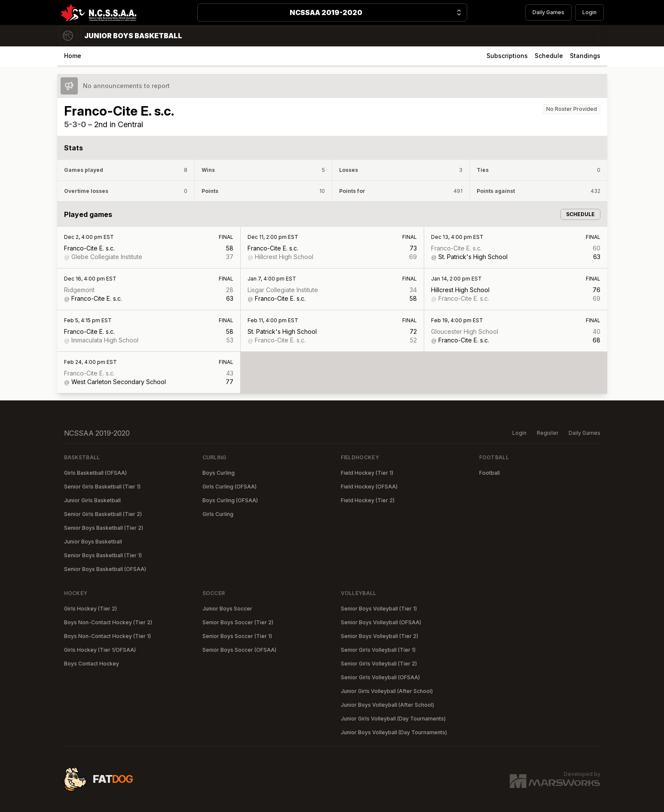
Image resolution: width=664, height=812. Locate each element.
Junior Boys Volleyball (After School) (387, 705)
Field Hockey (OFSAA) (369, 487)
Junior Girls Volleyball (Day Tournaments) (393, 719)
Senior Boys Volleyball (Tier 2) (379, 636)
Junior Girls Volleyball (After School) (387, 691)
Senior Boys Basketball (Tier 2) (104, 528)
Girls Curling (218, 514)
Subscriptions (507, 56)
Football (490, 473)
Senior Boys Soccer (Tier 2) (238, 622)
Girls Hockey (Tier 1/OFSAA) (100, 650)
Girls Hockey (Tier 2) (90, 609)
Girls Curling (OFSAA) (229, 487)
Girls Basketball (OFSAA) (95, 473)
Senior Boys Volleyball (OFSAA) (381, 622)
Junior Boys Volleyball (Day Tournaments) (394, 732)
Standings (585, 56)
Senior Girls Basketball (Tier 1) (102, 487)
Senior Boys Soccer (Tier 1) (237, 636)
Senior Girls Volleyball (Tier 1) (378, 650)
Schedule (549, 56)
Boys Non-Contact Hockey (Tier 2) (108, 622)
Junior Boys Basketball (93, 542)
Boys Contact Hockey (92, 664)
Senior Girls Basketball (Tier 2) (103, 514)
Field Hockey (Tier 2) (368, 500)
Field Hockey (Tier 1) (367, 473)
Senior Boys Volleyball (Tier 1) (379, 609)
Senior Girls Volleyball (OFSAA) (380, 677)
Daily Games (548, 12)
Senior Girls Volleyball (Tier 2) (379, 664)
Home (73, 56)
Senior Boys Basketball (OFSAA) (105, 569)
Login (589, 12)
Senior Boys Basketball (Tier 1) (103, 555)
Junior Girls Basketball (92, 500)
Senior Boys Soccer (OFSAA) (239, 650)
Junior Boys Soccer (227, 609)
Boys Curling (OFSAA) (230, 500)
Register (548, 433)
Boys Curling (219, 473)
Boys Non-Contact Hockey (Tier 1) (107, 636)
